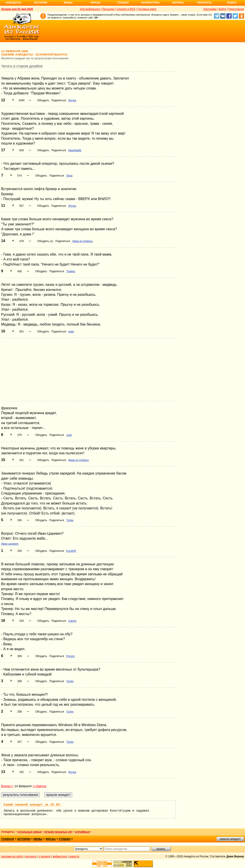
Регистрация (236, 9)
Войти (222, 9)
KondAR (71, 551)
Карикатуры (150, 3)
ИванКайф (75, 150)
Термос (71, 271)
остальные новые (30, 832)
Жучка (72, 100)
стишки (65, 839)
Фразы (95, 3)
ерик (71, 332)
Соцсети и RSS (126, 9)
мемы (38, 839)
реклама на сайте (12, 856)
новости (74, 856)
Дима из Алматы (82, 241)
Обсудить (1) (45, 241)
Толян (70, 520)
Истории (41, 3)
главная (8, 839)
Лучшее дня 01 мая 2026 (17, 9)
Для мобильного (90, 9)
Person (70, 656)
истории (24, 839)
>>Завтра (39, 786)
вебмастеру (60, 856)
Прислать (204, 3)
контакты (31, 856)
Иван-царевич (10, 544)
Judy (69, 435)
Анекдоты (13, 3)
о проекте (45, 856)
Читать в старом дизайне (22, 66)
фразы (51, 839)
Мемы (68, 3)
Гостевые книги (147, 9)
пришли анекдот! (230, 839)
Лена (69, 176)
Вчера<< (7, 786)
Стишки (123, 3)
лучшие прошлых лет (58, 832)
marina (72, 621)
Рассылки (108, 9)
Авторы (178, 3)
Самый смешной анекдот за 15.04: (32, 805)
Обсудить (43, 100)
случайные (82, 832)
